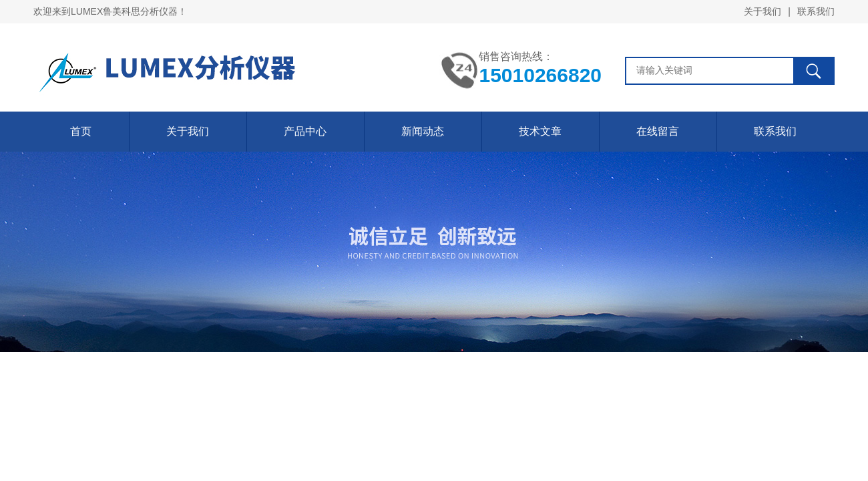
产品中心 (305, 131)
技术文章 (540, 131)
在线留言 (658, 131)
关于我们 (763, 11)
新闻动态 (423, 131)
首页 (81, 131)
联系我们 (816, 11)
